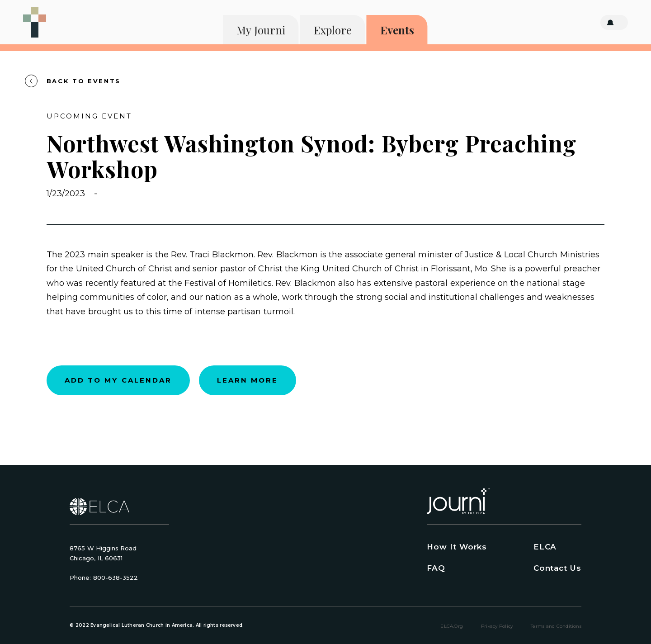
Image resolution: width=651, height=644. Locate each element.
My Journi (261, 30)
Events (397, 30)
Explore (333, 30)
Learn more (248, 380)
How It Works (457, 547)
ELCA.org (452, 626)
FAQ (436, 568)
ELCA (545, 547)
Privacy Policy (497, 626)
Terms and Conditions (556, 626)
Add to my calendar (118, 380)
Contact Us (557, 568)
